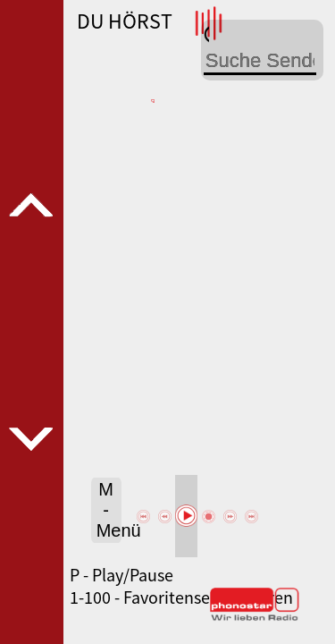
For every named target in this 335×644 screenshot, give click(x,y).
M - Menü (109, 510)
